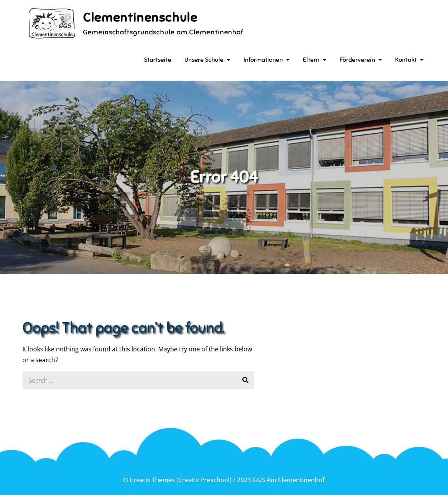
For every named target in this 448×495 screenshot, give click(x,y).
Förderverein (357, 60)
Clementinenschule (140, 17)
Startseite (158, 60)
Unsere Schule (204, 60)
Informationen (263, 60)
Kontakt (406, 60)
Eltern (311, 60)
